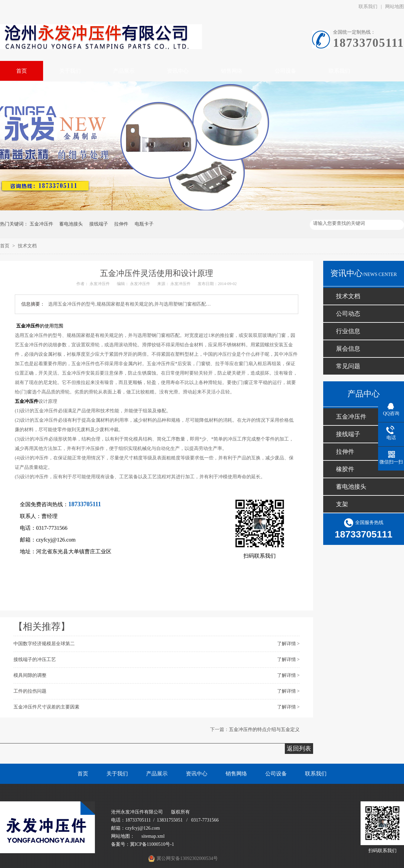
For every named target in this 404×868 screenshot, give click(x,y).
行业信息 (348, 331)
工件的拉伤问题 (30, 691)
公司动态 (348, 314)
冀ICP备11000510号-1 (152, 844)
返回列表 (299, 749)
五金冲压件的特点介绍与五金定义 (264, 730)
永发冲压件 (100, 284)
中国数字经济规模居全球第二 (44, 644)
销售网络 (236, 774)
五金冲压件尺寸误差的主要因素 (46, 707)
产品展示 (157, 774)
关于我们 (117, 774)
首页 (5, 246)
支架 (342, 504)
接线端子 (99, 224)
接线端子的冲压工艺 (35, 659)
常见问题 (348, 366)
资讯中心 (197, 774)
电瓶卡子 (144, 224)
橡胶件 (345, 469)
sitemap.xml (153, 836)
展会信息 (348, 349)
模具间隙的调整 (30, 675)
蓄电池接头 (71, 224)
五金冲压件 (41, 224)
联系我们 (368, 7)
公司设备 (276, 774)
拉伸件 (121, 224)
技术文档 (27, 246)
